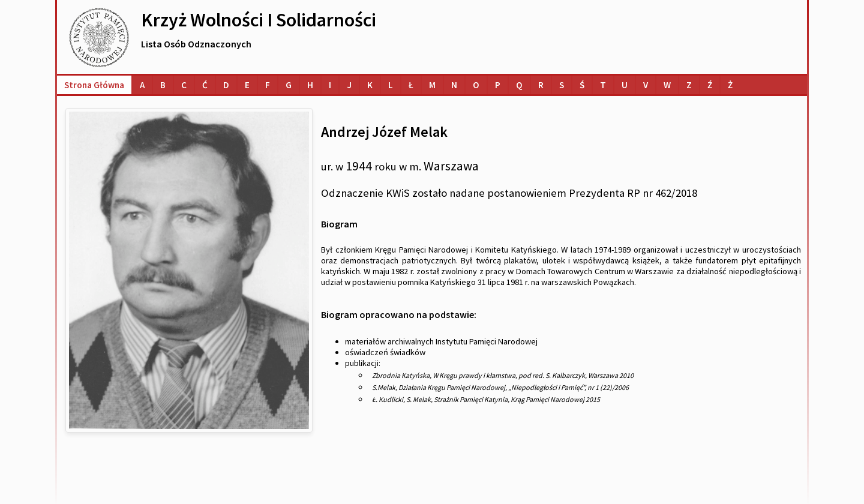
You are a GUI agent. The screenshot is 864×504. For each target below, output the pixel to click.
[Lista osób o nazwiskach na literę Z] (689, 85)
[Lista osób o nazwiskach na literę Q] (519, 85)
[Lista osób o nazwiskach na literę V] (646, 85)
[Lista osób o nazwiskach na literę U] (625, 85)
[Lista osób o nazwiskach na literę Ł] (411, 85)
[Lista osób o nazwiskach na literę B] (163, 85)
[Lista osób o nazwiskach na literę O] (476, 85)
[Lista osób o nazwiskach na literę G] (289, 85)
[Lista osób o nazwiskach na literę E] (247, 85)
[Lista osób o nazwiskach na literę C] (184, 85)
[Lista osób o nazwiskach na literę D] (226, 85)
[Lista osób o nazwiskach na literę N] (454, 85)
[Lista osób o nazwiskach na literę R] (541, 85)
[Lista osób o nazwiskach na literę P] (498, 85)
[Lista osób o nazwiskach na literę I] (330, 85)
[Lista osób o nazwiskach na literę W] (667, 85)
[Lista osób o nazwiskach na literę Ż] (730, 85)
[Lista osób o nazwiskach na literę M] (432, 85)
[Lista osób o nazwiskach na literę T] (603, 85)
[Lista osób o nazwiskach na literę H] (310, 85)
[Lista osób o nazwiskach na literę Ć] (205, 85)
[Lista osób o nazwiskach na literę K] (370, 85)
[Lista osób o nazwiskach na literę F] (268, 85)
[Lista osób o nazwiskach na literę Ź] (710, 85)
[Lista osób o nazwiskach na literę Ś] (582, 85)
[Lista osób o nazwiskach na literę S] (562, 85)
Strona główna (94, 85)
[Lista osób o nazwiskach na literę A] (142, 85)
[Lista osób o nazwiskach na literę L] (391, 85)
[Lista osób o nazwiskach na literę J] (349, 85)
